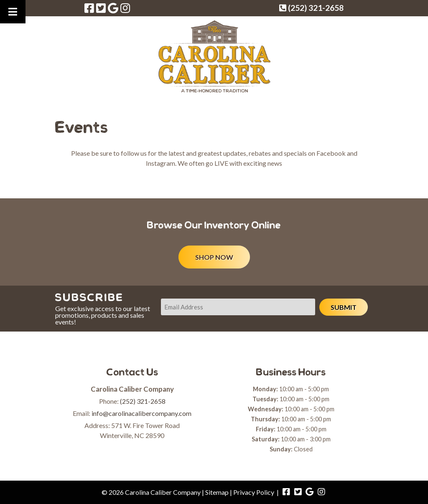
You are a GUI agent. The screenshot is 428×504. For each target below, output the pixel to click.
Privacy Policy (254, 492)
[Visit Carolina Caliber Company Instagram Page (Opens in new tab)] (125, 8)
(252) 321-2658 (143, 401)
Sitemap (217, 492)
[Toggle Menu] (13, 12)
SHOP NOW (214, 257)
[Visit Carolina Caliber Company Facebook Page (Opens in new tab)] (89, 8)
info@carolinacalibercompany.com (141, 413)
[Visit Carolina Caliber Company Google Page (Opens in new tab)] (113, 8)
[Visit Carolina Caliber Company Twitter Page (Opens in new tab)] (101, 8)
